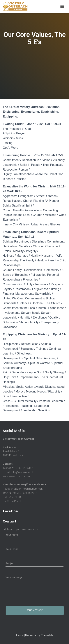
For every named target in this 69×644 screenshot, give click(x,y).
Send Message (35, 610)
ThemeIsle (47, 635)
